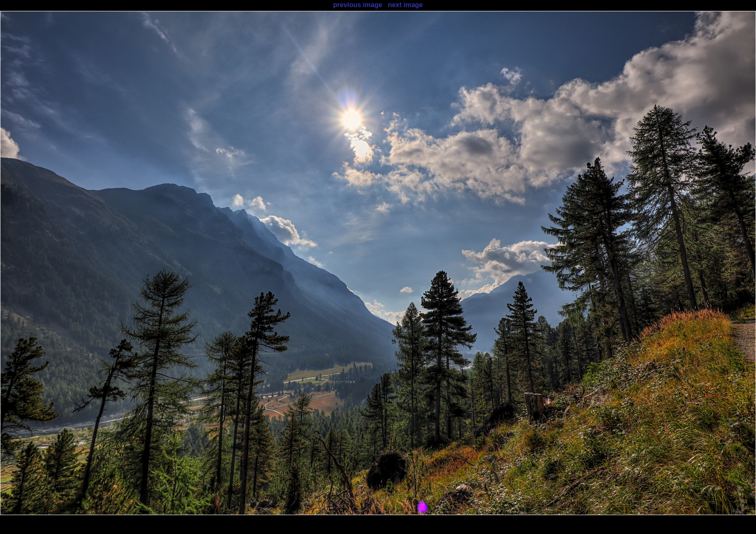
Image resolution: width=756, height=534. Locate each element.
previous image (357, 5)
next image (405, 5)
